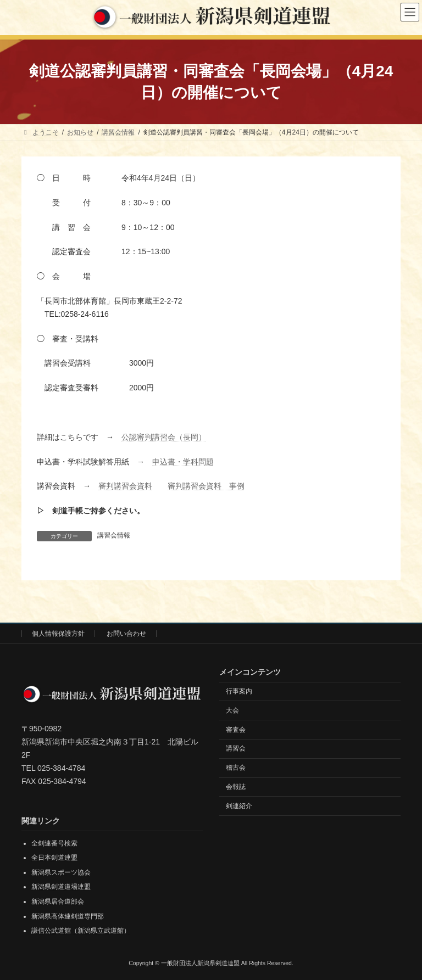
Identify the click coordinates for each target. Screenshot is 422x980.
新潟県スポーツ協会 (61, 872)
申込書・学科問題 (183, 462)
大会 (232, 710)
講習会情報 (114, 535)
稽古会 (236, 768)
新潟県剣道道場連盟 (61, 887)
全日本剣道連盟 (54, 858)
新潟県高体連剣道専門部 (68, 916)
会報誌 (236, 787)
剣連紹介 (239, 805)
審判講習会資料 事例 (206, 486)
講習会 (236, 748)
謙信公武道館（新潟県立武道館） (81, 931)
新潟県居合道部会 (58, 901)
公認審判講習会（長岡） (164, 437)
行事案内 (239, 691)
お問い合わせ (126, 634)
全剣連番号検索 (54, 843)
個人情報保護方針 (58, 634)
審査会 (236, 729)
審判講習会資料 (125, 486)
